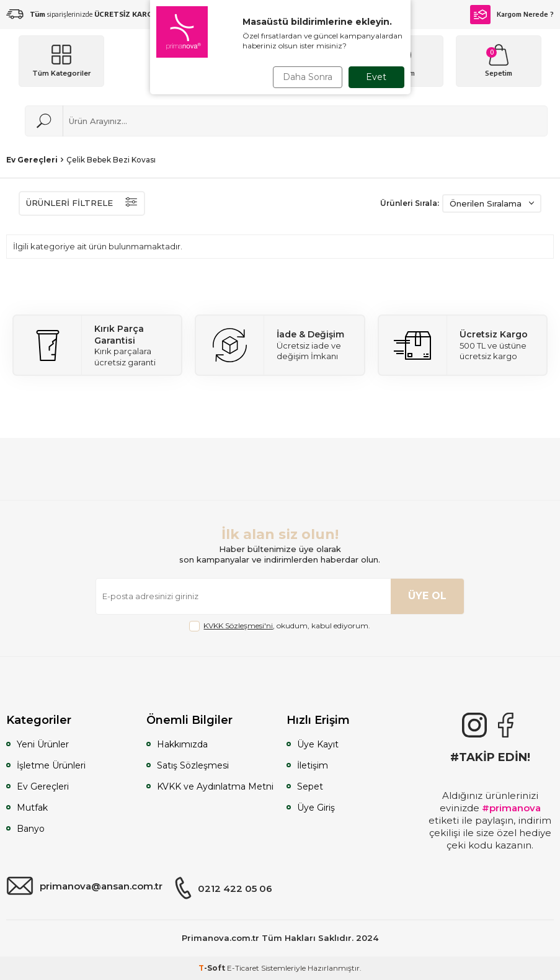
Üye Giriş (316, 808)
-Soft (213, 968)
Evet (376, 77)
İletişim (313, 765)
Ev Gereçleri (32, 160)
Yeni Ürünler (43, 744)
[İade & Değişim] (280, 345)
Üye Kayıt (318, 744)
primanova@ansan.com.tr (84, 886)
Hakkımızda (182, 744)
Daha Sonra (308, 77)
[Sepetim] (499, 61)
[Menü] (61, 61)
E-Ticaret (243, 968)
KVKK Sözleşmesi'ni (238, 626)
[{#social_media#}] (474, 725)
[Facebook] (505, 725)
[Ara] (44, 121)
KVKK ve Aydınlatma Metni (215, 786)
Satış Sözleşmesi (193, 765)
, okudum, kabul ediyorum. (280, 626)
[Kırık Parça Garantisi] (97, 345)
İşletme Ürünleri (51, 765)
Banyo (31, 829)
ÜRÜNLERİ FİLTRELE (82, 203)
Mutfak (32, 808)
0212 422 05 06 (224, 889)
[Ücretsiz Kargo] (463, 345)
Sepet (310, 786)
